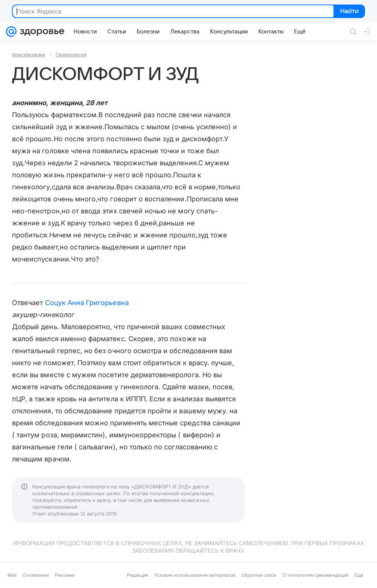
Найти (349, 12)
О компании (36, 575)
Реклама (65, 575)
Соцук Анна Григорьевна (87, 303)
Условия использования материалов (195, 575)
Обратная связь (259, 575)
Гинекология (71, 54)
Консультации (29, 54)
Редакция (138, 575)
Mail (12, 575)
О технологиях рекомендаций (316, 575)
